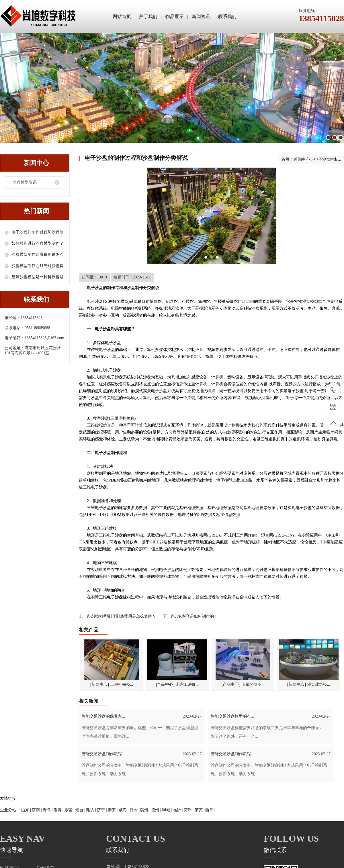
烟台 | (81, 810)
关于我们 (148, 16)
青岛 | (48, 810)
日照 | (135, 810)
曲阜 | (210, 810)
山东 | (27, 810)
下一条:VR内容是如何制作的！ (190, 616)
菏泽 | (189, 810)
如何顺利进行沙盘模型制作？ (38, 243)
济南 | (37, 810)
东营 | (70, 810)
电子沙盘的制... (328, 159)
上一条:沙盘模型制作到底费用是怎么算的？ (118, 616)
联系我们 (227, 16)
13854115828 (334, 390)
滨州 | (146, 810)
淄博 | (59, 810)
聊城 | (167, 810)
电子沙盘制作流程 (111, 453)
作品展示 (175, 16)
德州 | (157, 810)
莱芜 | (200, 810)
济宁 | (102, 810)
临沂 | (178, 810)
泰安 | (113, 810)
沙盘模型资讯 (25, 182)
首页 (286, 159)
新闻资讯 (201, 16)
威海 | (124, 810)
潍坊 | (91, 810)
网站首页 (122, 16)
